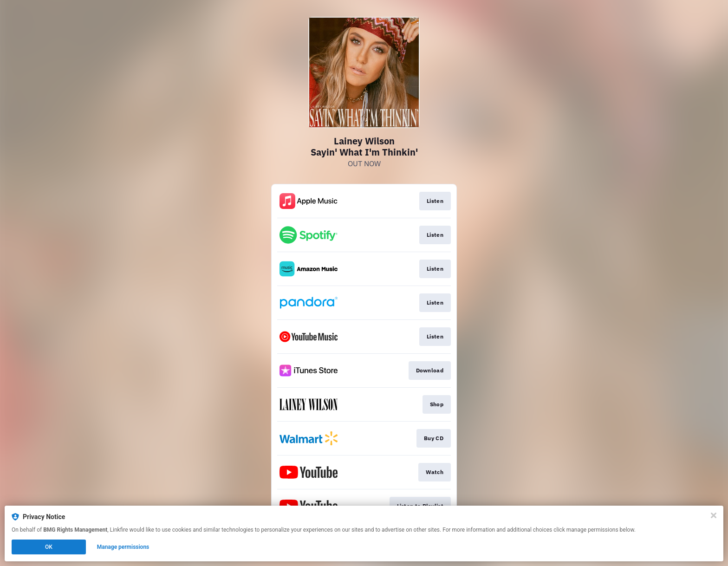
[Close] (714, 515)
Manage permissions (123, 547)
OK (49, 547)
